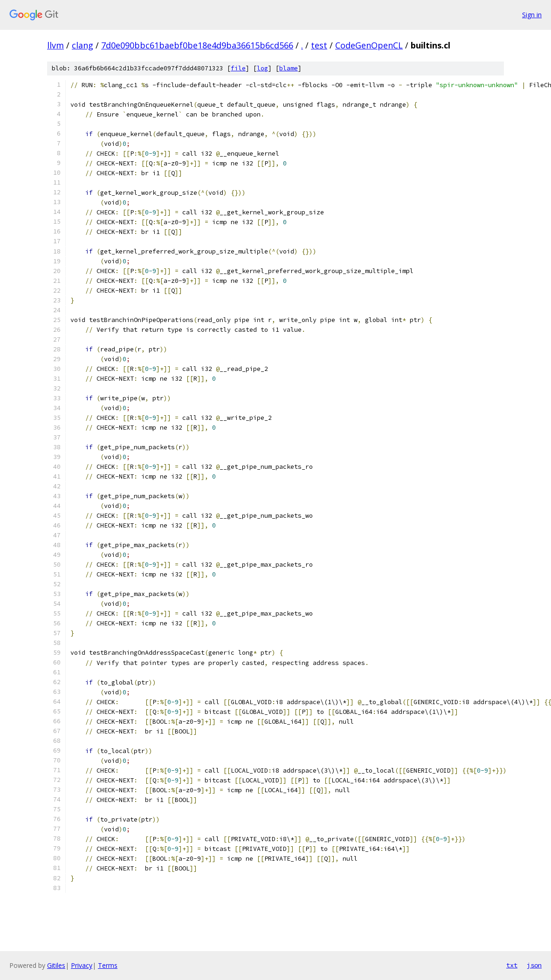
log (262, 68)
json (534, 965)
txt (512, 965)
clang (83, 45)
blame (289, 68)
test (319, 45)
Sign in (532, 15)
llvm (55, 45)
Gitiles (56, 965)
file (238, 68)
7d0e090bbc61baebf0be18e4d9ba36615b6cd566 (197, 45)
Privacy (82, 965)
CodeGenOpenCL (369, 45)
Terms (108, 965)
